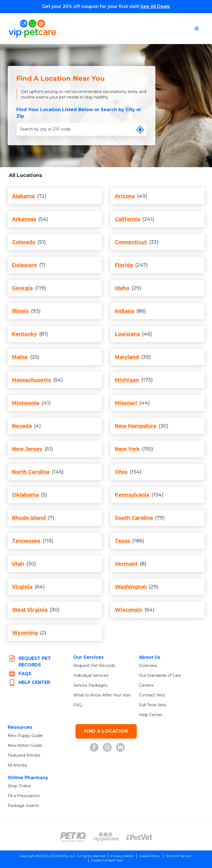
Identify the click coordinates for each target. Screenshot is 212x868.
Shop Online (19, 779)
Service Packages (90, 679)
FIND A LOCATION (106, 725)
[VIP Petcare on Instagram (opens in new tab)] (107, 741)
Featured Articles (24, 749)
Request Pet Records (93, 659)
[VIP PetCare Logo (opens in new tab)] (106, 831)
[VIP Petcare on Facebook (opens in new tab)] (94, 741)
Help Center (150, 708)
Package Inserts (23, 799)
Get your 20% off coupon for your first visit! (106, 6)
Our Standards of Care (160, 669)
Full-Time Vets (153, 698)
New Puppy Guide (25, 729)
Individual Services (91, 669)
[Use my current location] (140, 123)
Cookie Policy (150, 849)
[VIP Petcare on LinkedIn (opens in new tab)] (120, 741)
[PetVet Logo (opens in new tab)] (139, 831)
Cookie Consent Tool (107, 854)
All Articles (18, 759)
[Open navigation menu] (197, 28)
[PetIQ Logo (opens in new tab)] (73, 831)
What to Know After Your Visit (102, 689)
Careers (146, 679)
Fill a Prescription (24, 789)
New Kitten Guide (24, 739)
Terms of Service (180, 849)
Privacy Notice (121, 849)
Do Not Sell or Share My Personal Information (107, 862)
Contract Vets (152, 689)
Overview (148, 659)
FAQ (78, 698)
